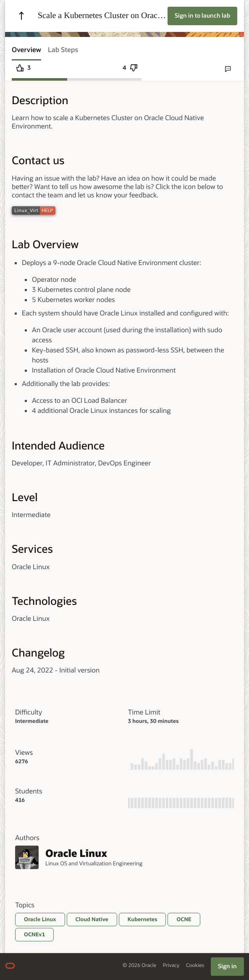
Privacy (171, 966)
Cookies (195, 966)
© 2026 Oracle (139, 966)
